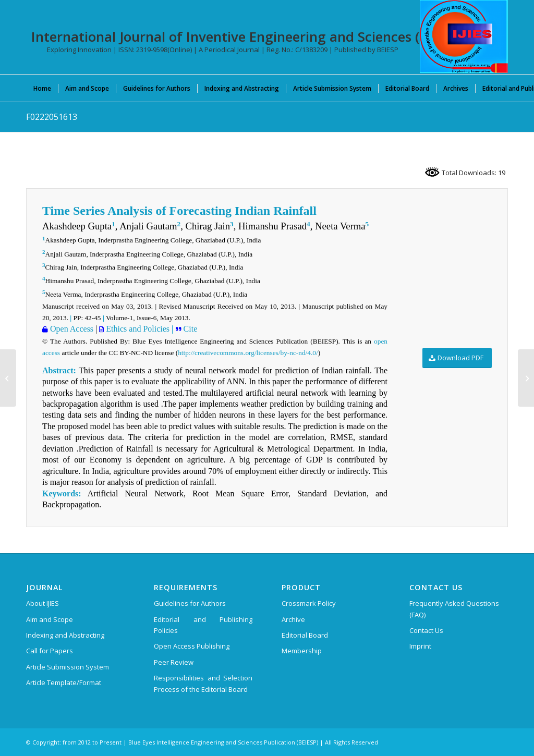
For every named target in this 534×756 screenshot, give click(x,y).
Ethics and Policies (137, 329)
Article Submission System (68, 667)
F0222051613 (52, 117)
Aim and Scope (50, 619)
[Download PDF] (457, 358)
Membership (302, 651)
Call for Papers (50, 651)
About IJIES (43, 603)
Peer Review (174, 662)
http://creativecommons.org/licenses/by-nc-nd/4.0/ (248, 353)
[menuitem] (42, 88)
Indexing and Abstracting (65, 635)
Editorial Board (305, 635)
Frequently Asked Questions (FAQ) (454, 609)
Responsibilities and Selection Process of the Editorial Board (203, 683)
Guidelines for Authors (190, 603)
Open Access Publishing (192, 646)
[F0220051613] (526, 378)
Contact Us (426, 630)
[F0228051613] (8, 378)
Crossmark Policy (309, 603)
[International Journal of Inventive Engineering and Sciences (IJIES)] (464, 36)
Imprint (420, 646)
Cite (190, 329)
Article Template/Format (64, 682)
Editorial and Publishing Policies (203, 625)
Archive (293, 619)
